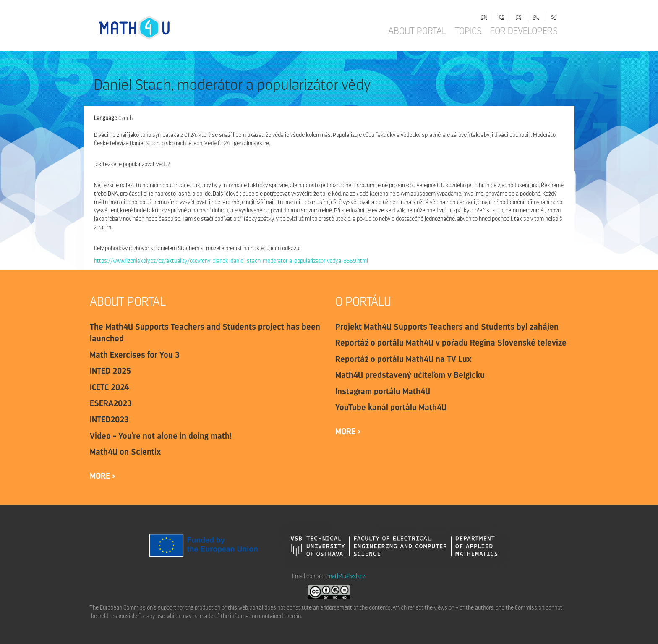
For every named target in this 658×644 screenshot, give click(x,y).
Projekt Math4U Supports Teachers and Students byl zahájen (447, 327)
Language (106, 118)
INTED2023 (109, 419)
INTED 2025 (110, 371)
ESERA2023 (111, 403)
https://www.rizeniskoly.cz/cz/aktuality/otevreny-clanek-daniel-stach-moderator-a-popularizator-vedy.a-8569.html (231, 261)
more (101, 476)
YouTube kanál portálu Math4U (391, 407)
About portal (417, 31)
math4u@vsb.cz (346, 576)
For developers (524, 31)
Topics (468, 31)
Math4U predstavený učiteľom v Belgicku (410, 375)
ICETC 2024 (109, 387)
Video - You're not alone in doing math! (161, 436)
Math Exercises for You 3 (135, 355)
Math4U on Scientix (125, 452)
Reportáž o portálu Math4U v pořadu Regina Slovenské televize (451, 343)
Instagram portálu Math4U (383, 391)
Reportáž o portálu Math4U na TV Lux (403, 359)
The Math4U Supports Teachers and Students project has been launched (205, 333)
